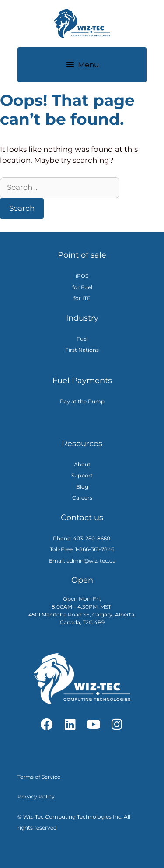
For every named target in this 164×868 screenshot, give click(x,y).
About (82, 464)
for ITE (82, 298)
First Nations (82, 350)
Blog (82, 487)
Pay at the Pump (82, 401)
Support (82, 475)
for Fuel (82, 287)
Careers (82, 498)
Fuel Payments (82, 381)
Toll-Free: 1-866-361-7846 (82, 549)
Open (82, 580)
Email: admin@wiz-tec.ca (82, 561)
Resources (82, 444)
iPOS (82, 276)
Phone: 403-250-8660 (82, 538)
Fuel (82, 339)
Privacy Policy (36, 796)
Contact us (82, 518)
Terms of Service (39, 777)
